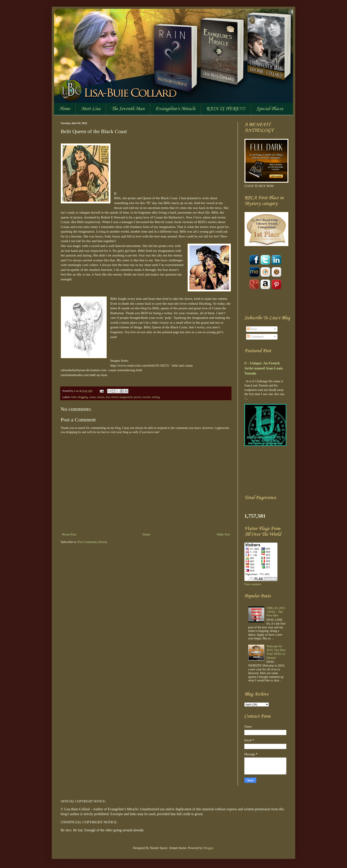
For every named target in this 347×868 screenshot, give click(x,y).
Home (65, 109)
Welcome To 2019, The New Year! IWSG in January (276, 652)
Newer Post (69, 534)
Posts (252, 329)
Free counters (253, 584)
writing (156, 397)
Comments (255, 337)
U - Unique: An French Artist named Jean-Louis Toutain (264, 368)
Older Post (224, 534)
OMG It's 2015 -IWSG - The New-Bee (276, 612)
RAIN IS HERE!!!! (226, 109)
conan (92, 397)
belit (74, 397)
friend (115, 397)
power (138, 397)
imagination (126, 397)
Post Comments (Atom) (92, 542)
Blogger (208, 848)
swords (146, 397)
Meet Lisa (91, 109)
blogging (83, 397)
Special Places (270, 109)
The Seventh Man (128, 109)
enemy (101, 397)
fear (108, 397)
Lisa (77, 391)
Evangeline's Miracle (175, 109)
